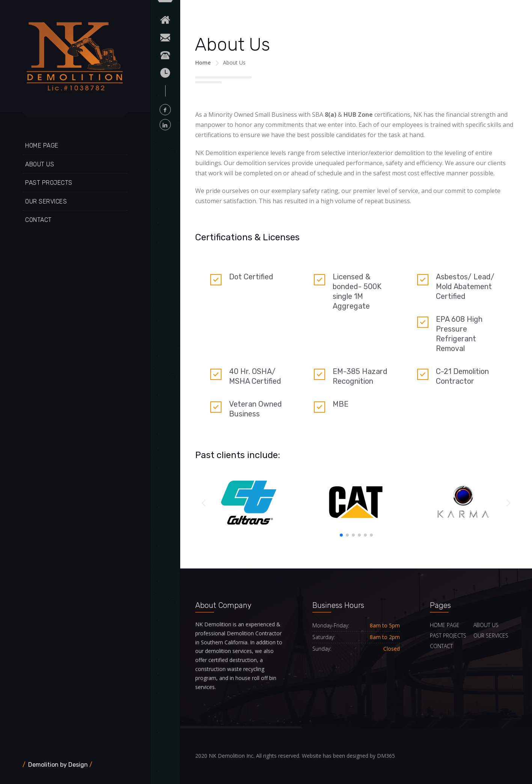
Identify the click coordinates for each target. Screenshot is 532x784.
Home (203, 63)
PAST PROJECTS (49, 183)
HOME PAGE (42, 145)
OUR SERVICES (46, 201)
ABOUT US (40, 164)
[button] (341, 535)
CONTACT (38, 220)
